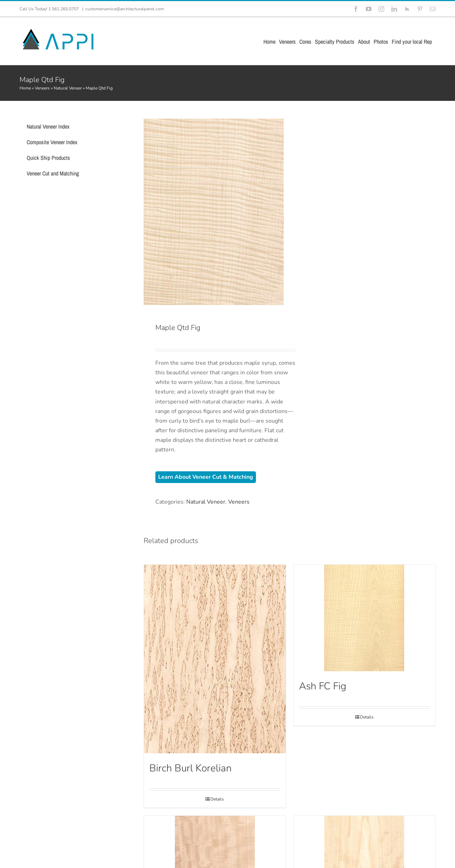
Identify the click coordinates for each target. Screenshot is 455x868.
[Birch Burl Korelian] (215, 659)
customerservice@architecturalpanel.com (125, 9)
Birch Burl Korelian (191, 768)
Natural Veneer (68, 88)
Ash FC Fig (323, 686)
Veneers (42, 88)
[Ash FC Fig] (364, 618)
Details (217, 799)
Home (25, 88)
